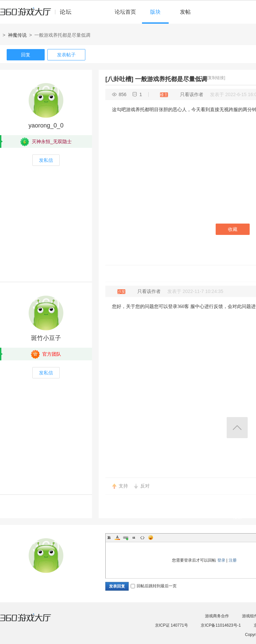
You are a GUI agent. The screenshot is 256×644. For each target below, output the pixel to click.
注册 (233, 560)
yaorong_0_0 (46, 125)
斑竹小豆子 (46, 338)
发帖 (185, 12)
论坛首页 (125, 12)
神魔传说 (17, 35)
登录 (221, 560)
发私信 (46, 160)
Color (117, 538)
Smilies (151, 538)
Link (126, 538)
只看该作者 (192, 94)
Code (142, 538)
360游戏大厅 (32, 622)
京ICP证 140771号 (171, 625)
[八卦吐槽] (119, 79)
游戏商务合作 (217, 616)
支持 (123, 486)
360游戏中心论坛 (38, 15)
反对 (145, 486)
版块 (155, 12)
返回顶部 (237, 428)
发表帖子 (66, 55)
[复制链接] (216, 78)
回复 (26, 55)
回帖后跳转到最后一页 (154, 586)
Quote (134, 538)
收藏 (233, 229)
